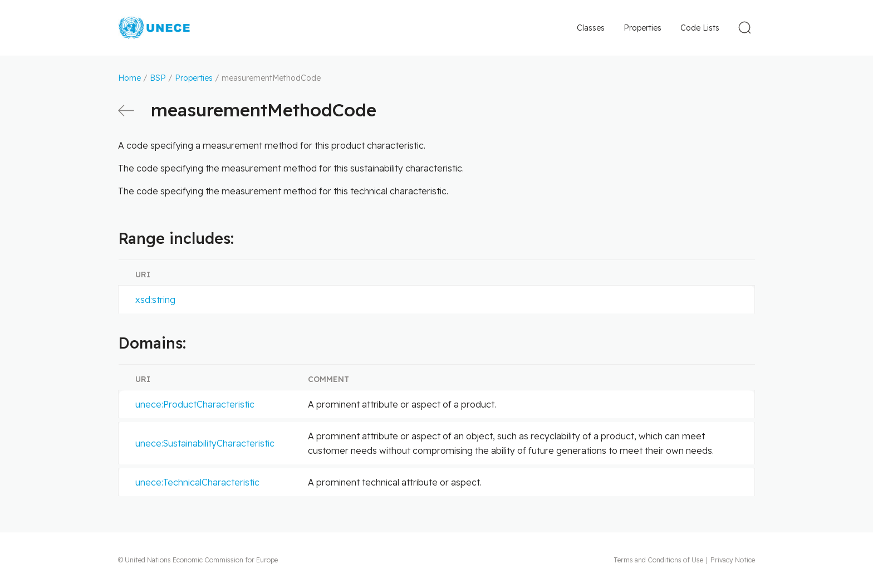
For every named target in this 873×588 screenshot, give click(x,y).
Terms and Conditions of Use (658, 560)
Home (129, 78)
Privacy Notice (733, 560)
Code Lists (700, 28)
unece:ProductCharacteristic (195, 404)
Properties (643, 28)
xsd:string (155, 300)
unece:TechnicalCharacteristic (197, 482)
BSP (158, 78)
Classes (591, 28)
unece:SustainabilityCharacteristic (205, 443)
